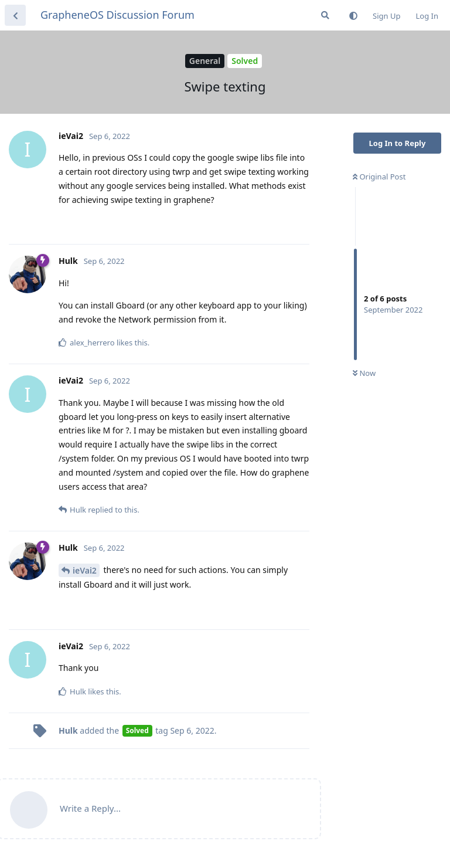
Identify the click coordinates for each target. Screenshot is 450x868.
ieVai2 (85, 570)
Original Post (379, 177)
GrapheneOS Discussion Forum (117, 15)
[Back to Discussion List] (15, 15)
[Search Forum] (325, 15)
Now (364, 373)
